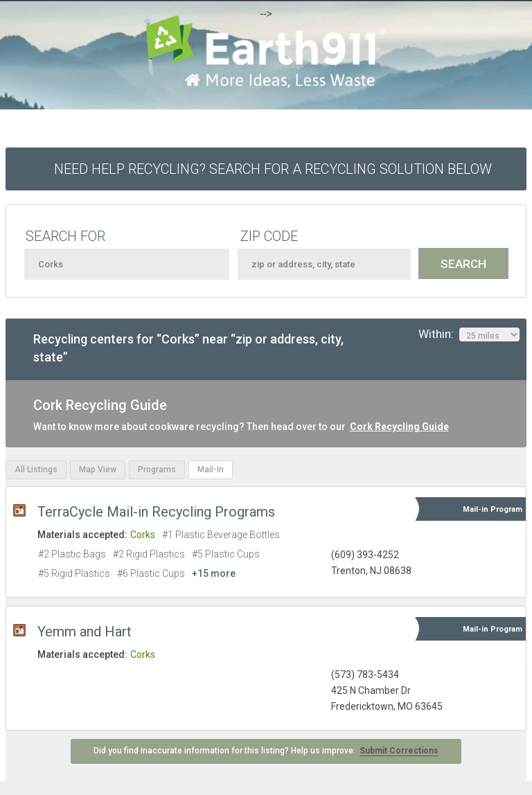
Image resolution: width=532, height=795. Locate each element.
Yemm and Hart (85, 632)
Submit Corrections (399, 751)
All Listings (36, 470)
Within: (469, 334)
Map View (98, 470)
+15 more (214, 573)
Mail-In (211, 470)
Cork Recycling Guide (399, 427)
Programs (157, 470)
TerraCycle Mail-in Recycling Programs (156, 512)
